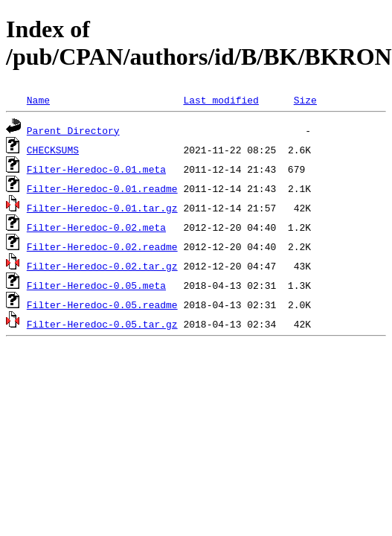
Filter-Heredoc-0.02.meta (96, 227)
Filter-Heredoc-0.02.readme (102, 246)
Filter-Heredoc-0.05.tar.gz (102, 324)
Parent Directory (73, 130)
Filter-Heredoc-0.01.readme (102, 188)
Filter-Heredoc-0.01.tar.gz (102, 208)
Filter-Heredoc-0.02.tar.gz (102, 266)
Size (305, 100)
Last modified (221, 100)
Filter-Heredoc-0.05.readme (102, 304)
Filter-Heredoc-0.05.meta (96, 285)
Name (38, 100)
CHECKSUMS (53, 150)
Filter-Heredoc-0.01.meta (96, 169)
